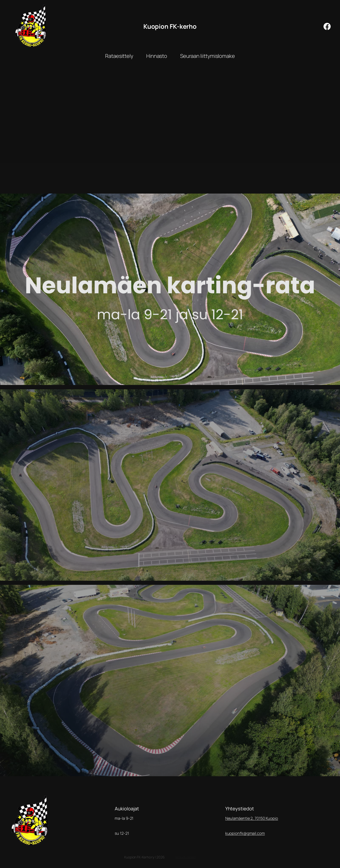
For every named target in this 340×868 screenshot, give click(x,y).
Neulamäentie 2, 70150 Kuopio (252, 818)
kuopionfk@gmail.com (245, 833)
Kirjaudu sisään (186, 857)
